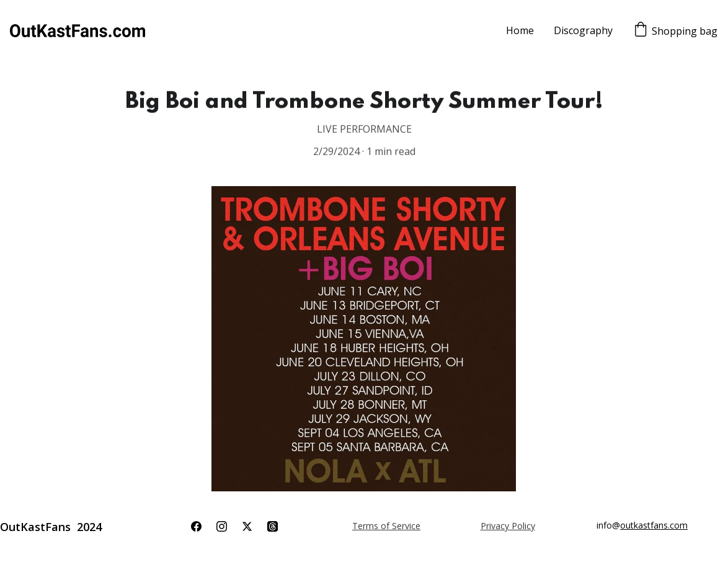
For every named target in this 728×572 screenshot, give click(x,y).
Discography (583, 30)
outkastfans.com (654, 525)
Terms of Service (386, 526)
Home (520, 30)
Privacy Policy (508, 526)
